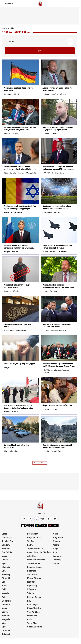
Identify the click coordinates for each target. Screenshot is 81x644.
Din (3, 582)
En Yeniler (7, 601)
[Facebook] (24, 519)
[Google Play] (41, 526)
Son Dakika (7, 552)
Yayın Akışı (32, 623)
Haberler (4, 28)
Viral (4, 571)
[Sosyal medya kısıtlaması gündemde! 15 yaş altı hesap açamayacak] (59, 118)
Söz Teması (33, 574)
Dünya (5, 560)
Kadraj (30, 545)
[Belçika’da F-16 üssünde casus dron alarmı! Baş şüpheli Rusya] (59, 236)
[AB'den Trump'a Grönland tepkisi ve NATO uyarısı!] (59, 78)
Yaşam (5, 556)
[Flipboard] (49, 519)
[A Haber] (40, 3)
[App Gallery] (53, 526)
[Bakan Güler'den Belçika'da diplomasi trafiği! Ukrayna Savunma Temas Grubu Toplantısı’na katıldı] (59, 355)
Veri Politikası (34, 612)
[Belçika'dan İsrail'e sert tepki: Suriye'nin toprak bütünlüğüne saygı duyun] (20, 196)
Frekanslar (32, 616)
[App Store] (27, 526)
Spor (4, 563)
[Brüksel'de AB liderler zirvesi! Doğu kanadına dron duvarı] (59, 315)
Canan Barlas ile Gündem (39, 552)
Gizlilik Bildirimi (35, 627)
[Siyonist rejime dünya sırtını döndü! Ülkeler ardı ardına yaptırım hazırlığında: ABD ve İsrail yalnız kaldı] (59, 435)
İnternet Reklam (35, 597)
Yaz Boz (31, 541)
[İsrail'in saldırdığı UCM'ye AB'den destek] (20, 315)
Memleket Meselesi (36, 560)
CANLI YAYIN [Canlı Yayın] (7, 3)
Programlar (32, 534)
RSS (29, 601)
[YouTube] (43, 519)
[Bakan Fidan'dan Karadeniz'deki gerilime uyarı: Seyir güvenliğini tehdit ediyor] (20, 157)
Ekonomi (6, 549)
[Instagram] (37, 519)
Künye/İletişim (34, 608)
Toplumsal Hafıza (35, 549)
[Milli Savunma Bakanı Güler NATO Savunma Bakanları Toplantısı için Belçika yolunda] (20, 396)
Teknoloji (6, 574)
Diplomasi (32, 571)
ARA (40, 51)
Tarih (4, 586)
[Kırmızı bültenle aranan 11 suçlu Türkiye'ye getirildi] (20, 275)
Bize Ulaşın (32, 605)
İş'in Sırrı (31, 582)
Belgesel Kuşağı (35, 567)
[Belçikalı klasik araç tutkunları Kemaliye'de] (20, 435)
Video (5, 534)
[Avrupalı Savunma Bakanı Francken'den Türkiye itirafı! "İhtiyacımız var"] (20, 118)
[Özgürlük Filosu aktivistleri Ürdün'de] (59, 396)
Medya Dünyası (34, 578)
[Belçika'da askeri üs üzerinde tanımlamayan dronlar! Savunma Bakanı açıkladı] (59, 275)
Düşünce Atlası (34, 537)
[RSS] (55, 519)
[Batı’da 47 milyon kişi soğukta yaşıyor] (20, 355)
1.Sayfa (31, 593)
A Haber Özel (8, 541)
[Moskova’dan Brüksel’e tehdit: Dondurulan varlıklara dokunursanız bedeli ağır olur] (20, 236)
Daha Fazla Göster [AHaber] (40, 463)
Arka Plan (32, 556)
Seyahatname (34, 563)
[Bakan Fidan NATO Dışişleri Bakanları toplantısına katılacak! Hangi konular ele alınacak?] (59, 157)
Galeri (5, 597)
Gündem (6, 545)
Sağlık (5, 589)
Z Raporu (31, 589)
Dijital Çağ (32, 586)
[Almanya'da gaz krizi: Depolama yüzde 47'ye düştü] (20, 78)
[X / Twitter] (30, 519)
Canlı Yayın (7, 537)
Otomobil (6, 578)
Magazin (6, 567)
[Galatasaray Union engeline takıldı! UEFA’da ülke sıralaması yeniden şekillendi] (59, 196)
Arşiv (30, 619)
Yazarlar (6, 593)
